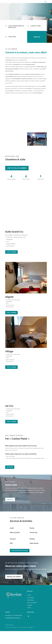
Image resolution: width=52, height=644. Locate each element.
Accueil (29, 608)
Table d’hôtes (30, 613)
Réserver (36, 37)
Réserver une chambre (14, 590)
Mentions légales (9, 638)
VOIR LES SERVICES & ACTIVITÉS (20, 563)
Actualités (30, 618)
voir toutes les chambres (17, 181)
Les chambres (31, 610)
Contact (29, 621)
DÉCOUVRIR (10, 480)
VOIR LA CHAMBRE (11, 265)
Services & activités (32, 615)
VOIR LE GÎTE (10, 512)
